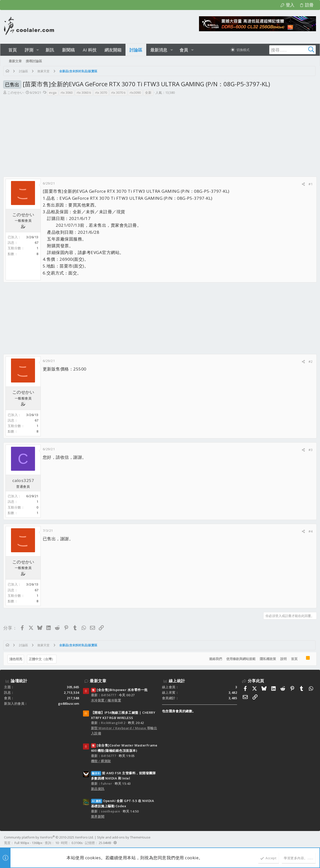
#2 (310, 361)
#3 (310, 450)
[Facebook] (314, 840)
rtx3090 (136, 92)
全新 (149, 92)
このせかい (16, 92)
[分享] (303, 184)
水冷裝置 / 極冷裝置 (106, 700)
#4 (310, 531)
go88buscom (69, 703)
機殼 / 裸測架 (101, 761)
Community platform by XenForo (49, 837)
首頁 (293, 659)
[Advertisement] (159, 134)
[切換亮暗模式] (240, 50)
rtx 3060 (67, 92)
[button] (38, 50)
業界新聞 (98, 816)
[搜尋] (284, 50)
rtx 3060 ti (85, 92)
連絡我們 (215, 659)
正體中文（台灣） (42, 659)
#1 (310, 184)
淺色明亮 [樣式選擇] (16, 659)
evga (53, 92)
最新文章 (98, 681)
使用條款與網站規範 (240, 659)
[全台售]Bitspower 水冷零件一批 (119, 690)
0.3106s (77, 843)
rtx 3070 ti (119, 92)
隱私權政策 (267, 659)
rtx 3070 (102, 92)
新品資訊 (98, 789)
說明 (283, 659)
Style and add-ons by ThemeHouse (124, 837)
